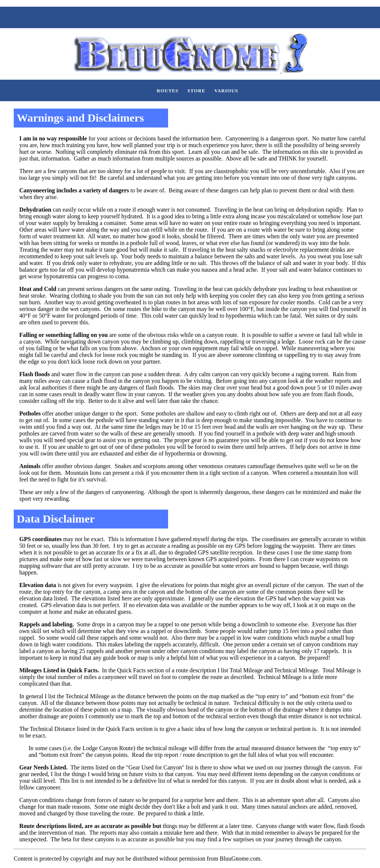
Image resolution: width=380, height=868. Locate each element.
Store (196, 91)
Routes (168, 91)
